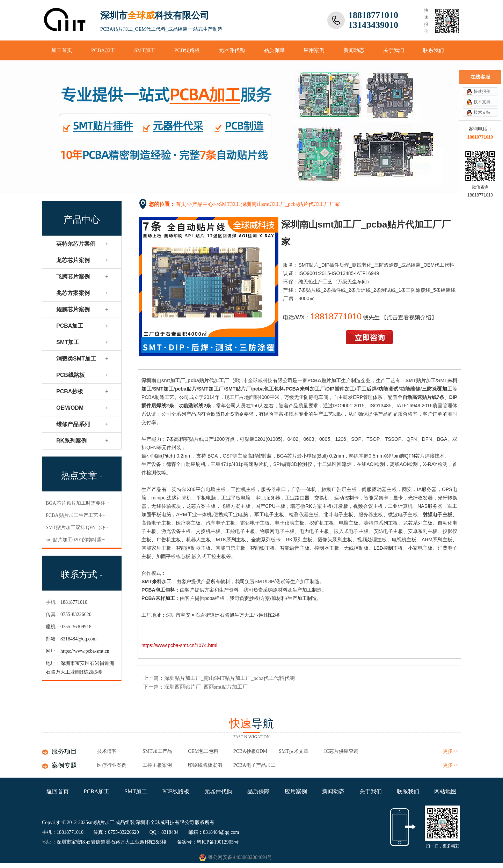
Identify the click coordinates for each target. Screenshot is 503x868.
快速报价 (482, 91)
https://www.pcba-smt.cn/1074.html (179, 645)
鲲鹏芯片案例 (73, 309)
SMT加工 (145, 50)
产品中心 (203, 204)
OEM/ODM (70, 408)
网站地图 (445, 791)
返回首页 (58, 791)
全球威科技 (260, 380)
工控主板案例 (157, 765)
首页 (181, 204)
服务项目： (67, 751)
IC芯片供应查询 (341, 751)
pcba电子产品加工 (254, 765)
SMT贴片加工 (421, 380)
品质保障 (274, 50)
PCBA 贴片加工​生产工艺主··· (76, 515)
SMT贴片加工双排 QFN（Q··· (77, 528)
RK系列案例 (71, 441)
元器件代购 (232, 50)
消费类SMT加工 (76, 359)
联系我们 (433, 50)
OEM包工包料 (203, 751)
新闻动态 (354, 50)
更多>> (451, 751)
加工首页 (62, 50)
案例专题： (67, 765)
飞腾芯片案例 (73, 277)
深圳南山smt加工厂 (163, 380)
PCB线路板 (187, 50)
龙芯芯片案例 (73, 260)
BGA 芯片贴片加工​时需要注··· (77, 503)
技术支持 (482, 102)
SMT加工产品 (157, 751)
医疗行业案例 (112, 765)
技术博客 (107, 751)
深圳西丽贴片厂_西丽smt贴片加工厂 (206, 687)
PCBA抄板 (70, 391)
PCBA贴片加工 (324, 380)
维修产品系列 (73, 424)
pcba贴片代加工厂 (208, 380)
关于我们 (394, 50)
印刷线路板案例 (205, 765)
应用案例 (314, 50)
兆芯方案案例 (73, 293)
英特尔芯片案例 (76, 244)
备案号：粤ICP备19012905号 (208, 842)
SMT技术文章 (294, 751)
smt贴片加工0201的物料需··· (76, 540)
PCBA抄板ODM (250, 751)
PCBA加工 (103, 50)
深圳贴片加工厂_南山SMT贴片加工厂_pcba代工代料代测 (229, 678)
